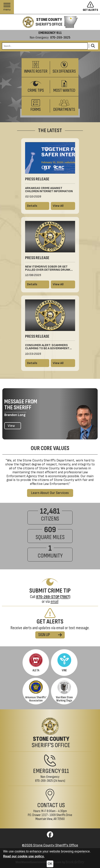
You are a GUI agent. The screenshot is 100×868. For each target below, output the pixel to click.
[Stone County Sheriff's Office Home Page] (50, 733)
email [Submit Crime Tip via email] (55, 602)
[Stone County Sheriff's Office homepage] (50, 22)
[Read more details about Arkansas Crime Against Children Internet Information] (37, 206)
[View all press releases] (63, 206)
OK (50, 864)
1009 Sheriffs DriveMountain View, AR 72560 (54, 817)
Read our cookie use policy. (24, 856)
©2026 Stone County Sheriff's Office (50, 845)
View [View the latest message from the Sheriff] (11, 426)
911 (65, 771)
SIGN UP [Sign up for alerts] (50, 635)
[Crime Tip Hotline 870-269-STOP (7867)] (53, 597)
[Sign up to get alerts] (91, 7)
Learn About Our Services (50, 493)
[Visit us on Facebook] (50, 836)
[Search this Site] (45, 46)
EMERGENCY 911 (50, 33)
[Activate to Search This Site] (93, 46)
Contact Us (51, 805)
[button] (7, 7)
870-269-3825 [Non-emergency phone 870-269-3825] (60, 38)
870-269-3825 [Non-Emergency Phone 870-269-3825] (44, 781)
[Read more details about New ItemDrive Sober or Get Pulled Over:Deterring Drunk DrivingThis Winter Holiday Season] (37, 284)
